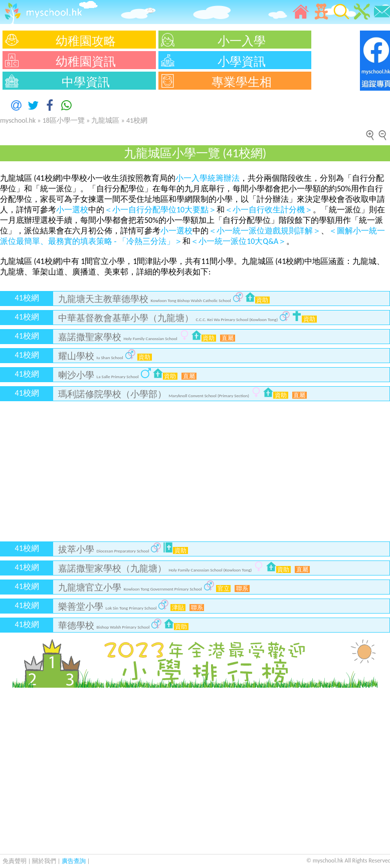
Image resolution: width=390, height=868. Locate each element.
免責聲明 (15, 861)
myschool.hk (18, 120)
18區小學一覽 (64, 120)
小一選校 (72, 210)
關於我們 (45, 861)
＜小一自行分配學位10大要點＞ (160, 210)
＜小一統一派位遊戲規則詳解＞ (265, 231)
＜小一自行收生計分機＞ (269, 210)
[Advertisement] (195, 471)
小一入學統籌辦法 (208, 178)
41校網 (137, 120)
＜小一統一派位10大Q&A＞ (238, 241)
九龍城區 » (109, 120)
